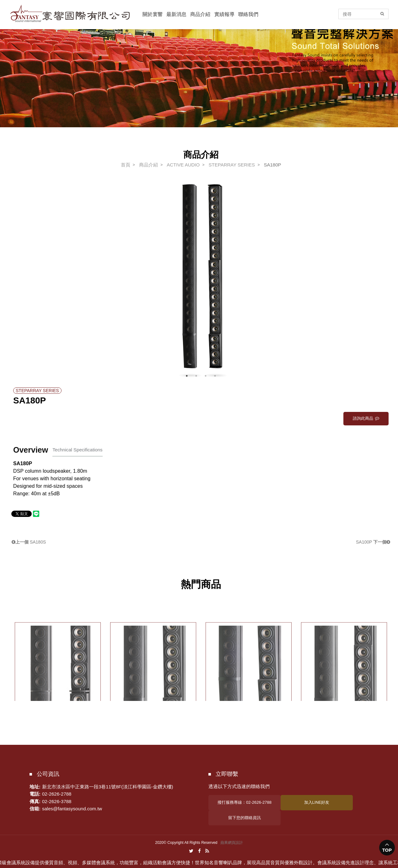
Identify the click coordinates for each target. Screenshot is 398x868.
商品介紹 (200, 14)
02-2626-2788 (57, 794)
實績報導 (224, 14)
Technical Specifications (77, 450)
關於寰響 (153, 14)
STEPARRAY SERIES (232, 165)
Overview (31, 450)
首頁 (126, 165)
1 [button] (187, 376)
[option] (201, 281)
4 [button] (215, 376)
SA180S (29, 542)
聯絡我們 (248, 14)
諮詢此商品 (366, 418)
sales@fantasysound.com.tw (72, 809)
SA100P (373, 542)
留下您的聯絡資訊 (245, 818)
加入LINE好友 (317, 802)
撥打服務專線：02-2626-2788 (245, 802)
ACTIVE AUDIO (183, 165)
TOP (387, 850)
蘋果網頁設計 (232, 843)
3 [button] (206, 376)
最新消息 (176, 14)
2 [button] (196, 376)
